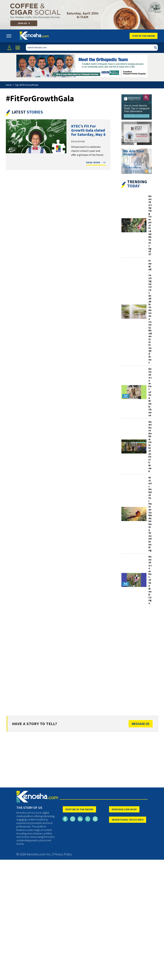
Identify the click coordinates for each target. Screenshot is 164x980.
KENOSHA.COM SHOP (124, 809)
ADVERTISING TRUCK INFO (128, 820)
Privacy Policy (63, 854)
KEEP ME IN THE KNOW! (79, 809)
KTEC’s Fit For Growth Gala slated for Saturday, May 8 (88, 130)
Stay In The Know (144, 36)
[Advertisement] (137, 659)
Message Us (141, 724)
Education (78, 142)
